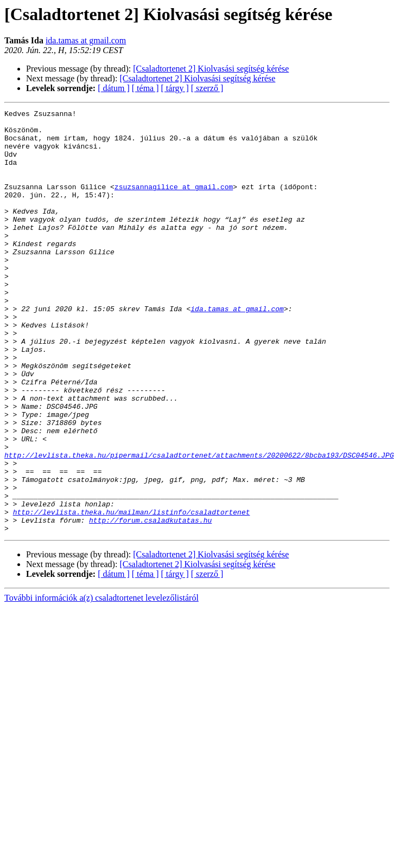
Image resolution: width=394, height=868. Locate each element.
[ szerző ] (207, 88)
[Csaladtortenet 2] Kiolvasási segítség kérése (211, 69)
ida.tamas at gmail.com (86, 40)
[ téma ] (145, 88)
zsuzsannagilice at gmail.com (174, 203)
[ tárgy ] (175, 88)
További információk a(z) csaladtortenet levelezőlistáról (101, 682)
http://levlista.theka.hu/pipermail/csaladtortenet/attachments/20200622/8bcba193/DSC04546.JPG (199, 525)
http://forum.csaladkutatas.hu (150, 603)
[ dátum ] (114, 88)
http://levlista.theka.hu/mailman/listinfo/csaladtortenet (132, 593)
